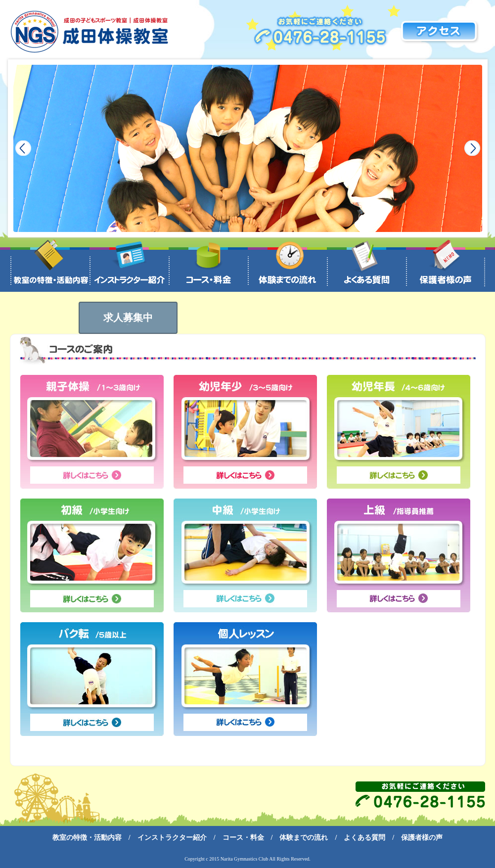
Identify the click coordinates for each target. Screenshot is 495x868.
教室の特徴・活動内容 (87, 838)
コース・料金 (243, 838)
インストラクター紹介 (172, 838)
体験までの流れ (304, 838)
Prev (23, 148)
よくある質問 (364, 838)
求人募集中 (128, 319)
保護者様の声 (422, 838)
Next (472, 148)
